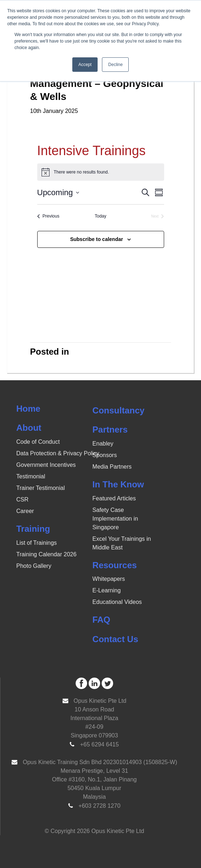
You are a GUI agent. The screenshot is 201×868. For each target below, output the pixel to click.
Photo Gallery (34, 566)
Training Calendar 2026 (46, 554)
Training (33, 529)
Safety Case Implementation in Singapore (115, 519)
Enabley (103, 444)
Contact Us (116, 639)
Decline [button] (115, 65)
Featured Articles (114, 498)
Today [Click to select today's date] (100, 216)
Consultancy (119, 410)
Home (28, 409)
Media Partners (112, 467)
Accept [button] (85, 65)
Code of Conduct (38, 442)
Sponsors (105, 455)
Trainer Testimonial (40, 488)
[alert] (101, 172)
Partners (110, 429)
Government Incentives (46, 465)
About (29, 428)
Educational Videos (117, 602)
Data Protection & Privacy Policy (58, 453)
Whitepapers (109, 579)
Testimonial (31, 476)
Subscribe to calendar (97, 239)
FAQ (101, 620)
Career (25, 511)
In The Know (118, 484)
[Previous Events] (48, 216)
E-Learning (107, 590)
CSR (22, 499)
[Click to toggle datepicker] (58, 192)
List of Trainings (37, 543)
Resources (115, 565)
